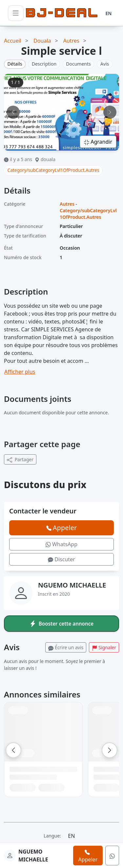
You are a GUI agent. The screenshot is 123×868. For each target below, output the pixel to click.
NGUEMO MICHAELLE (72, 585)
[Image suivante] (110, 112)
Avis (105, 64)
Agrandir (98, 142)
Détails (15, 64)
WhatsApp (61, 544)
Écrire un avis (66, 647)
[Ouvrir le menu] (16, 13)
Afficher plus (20, 372)
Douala (42, 41)
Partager (20, 459)
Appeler (61, 528)
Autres (71, 41)
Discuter (61, 559)
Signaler (104, 647)
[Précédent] (13, 750)
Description (44, 64)
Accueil (13, 41)
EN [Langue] (109, 13)
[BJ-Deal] (61, 13)
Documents (78, 64)
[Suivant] (110, 750)
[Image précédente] (13, 112)
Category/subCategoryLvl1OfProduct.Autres (53, 170)
